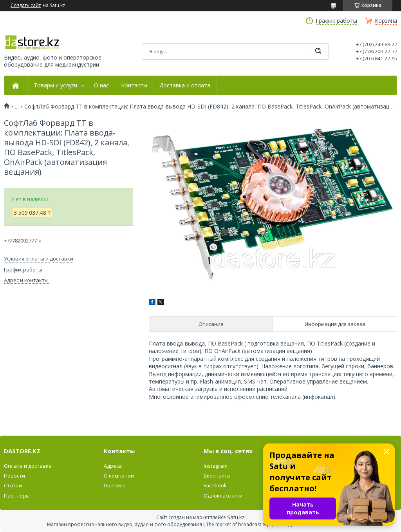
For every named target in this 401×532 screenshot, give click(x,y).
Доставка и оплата (185, 85)
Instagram (216, 466)
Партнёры (17, 496)
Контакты (134, 85)
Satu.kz (236, 517)
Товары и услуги (55, 85)
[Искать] (318, 51)
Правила (115, 485)
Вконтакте (217, 476)
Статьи (13, 485)
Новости (14, 476)
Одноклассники (223, 496)
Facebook (215, 485)
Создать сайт (26, 5)
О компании (119, 476)
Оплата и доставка (28, 466)
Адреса (113, 466)
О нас (101, 85)
